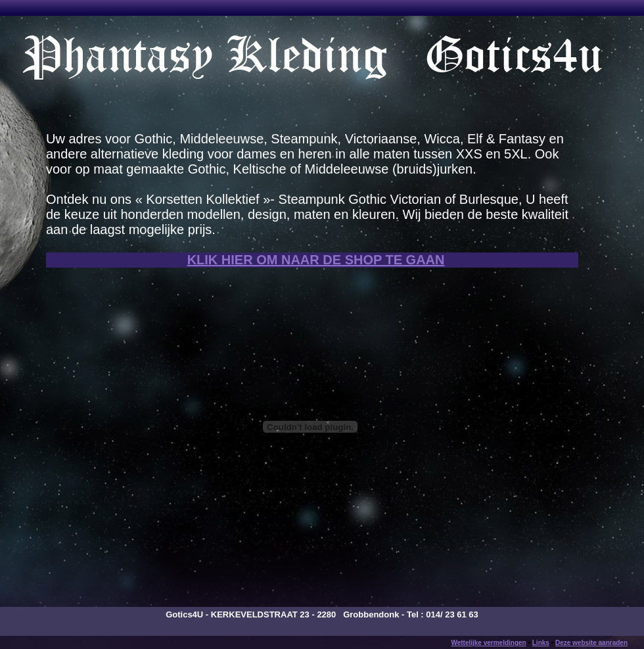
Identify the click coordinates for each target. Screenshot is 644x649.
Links (541, 643)
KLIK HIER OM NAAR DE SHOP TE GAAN (316, 260)
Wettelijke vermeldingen (488, 643)
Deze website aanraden (591, 643)
